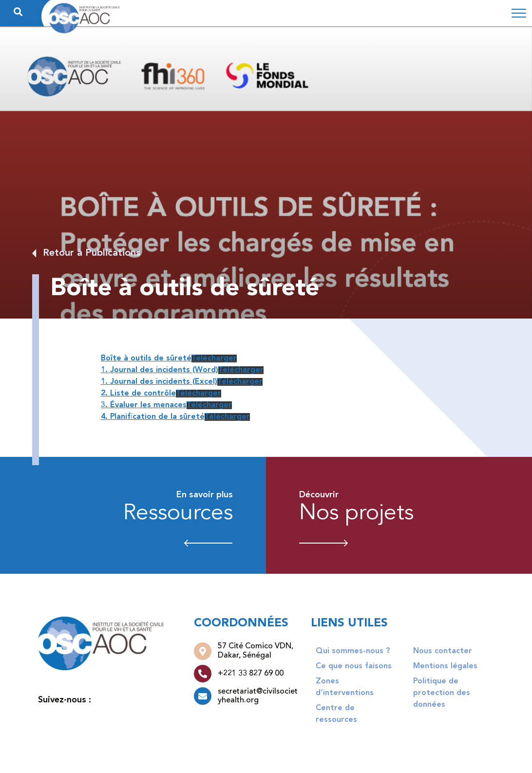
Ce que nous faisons (354, 666)
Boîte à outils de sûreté (146, 358)
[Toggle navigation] (519, 13)
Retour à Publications (92, 253)
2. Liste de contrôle (138, 394)
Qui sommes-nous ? (353, 651)
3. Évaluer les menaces (144, 405)
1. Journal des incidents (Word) (160, 370)
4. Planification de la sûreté (153, 417)
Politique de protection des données (442, 693)
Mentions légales (445, 666)
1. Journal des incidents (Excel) (159, 382)
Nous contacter (443, 651)
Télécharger (214, 358)
